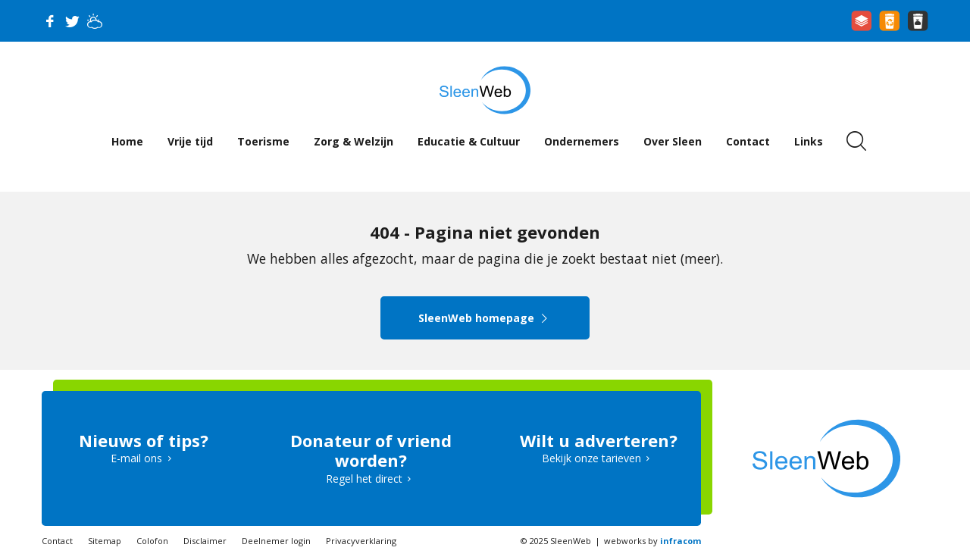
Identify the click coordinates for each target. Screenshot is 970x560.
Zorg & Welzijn (354, 141)
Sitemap (105, 541)
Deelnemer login (276, 541)
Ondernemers (582, 141)
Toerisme (263, 141)
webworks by (652, 541)
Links (809, 141)
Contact (748, 141)
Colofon (152, 541)
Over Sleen (673, 141)
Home (127, 141)
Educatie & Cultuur (469, 141)
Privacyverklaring (361, 541)
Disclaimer (205, 541)
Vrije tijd (190, 141)
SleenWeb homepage (485, 318)
